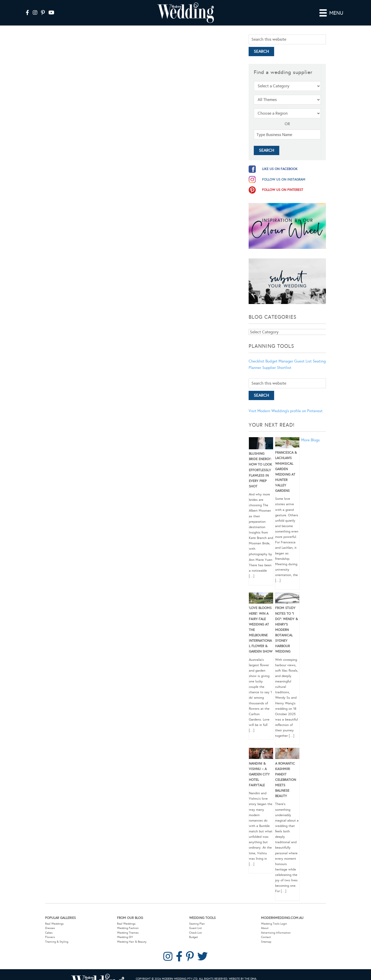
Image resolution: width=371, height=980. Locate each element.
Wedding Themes (128, 926)
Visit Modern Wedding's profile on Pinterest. (286, 404)
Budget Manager (279, 354)
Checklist (256, 354)
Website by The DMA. (243, 972)
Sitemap (266, 935)
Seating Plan (197, 916)
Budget (193, 930)
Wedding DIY (125, 930)
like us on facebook (280, 162)
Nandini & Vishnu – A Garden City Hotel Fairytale (259, 767)
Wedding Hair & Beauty (132, 935)
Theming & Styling (57, 935)
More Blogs (310, 433)
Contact (266, 930)
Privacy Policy (162, 977)
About (265, 921)
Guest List (303, 354)
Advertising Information (276, 926)
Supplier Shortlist (277, 360)
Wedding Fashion (128, 921)
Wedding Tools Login (274, 916)
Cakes (49, 926)
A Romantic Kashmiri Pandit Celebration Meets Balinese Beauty (286, 772)
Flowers (50, 930)
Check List (195, 926)
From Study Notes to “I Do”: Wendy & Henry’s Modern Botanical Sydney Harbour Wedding (286, 623)
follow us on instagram (284, 172)
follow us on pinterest (283, 183)
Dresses (50, 921)
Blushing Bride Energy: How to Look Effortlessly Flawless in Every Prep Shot (260, 463)
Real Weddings (54, 916)
